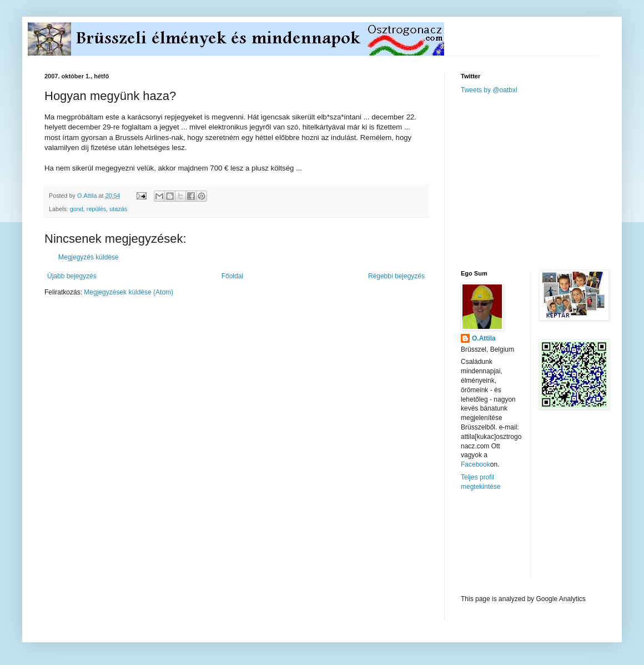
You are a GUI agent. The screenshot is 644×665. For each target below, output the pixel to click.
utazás (118, 209)
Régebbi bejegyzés (396, 276)
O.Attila (484, 338)
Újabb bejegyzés (72, 276)
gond (77, 209)
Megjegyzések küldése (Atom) (129, 292)
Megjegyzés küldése (89, 257)
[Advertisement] (544, 181)
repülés (96, 209)
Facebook (476, 464)
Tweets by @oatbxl (489, 90)
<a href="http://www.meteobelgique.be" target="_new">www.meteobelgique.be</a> (508, 543)
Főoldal (232, 276)
